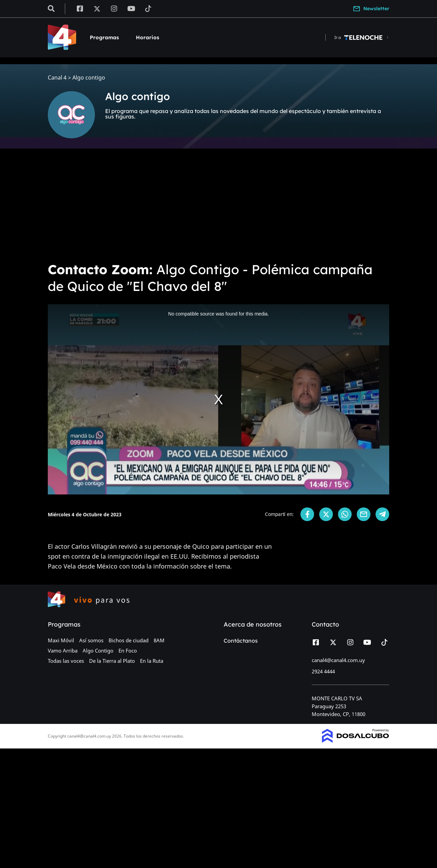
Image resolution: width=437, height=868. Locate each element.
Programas (104, 37)
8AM (159, 640)
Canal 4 (57, 78)
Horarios (147, 37)
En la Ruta (152, 661)
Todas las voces (66, 661)
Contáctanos (241, 641)
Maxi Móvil (61, 640)
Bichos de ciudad (129, 640)
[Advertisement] (218, 205)
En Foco (128, 650)
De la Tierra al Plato (112, 661)
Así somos (91, 640)
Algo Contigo (98, 650)
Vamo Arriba (63, 650)
